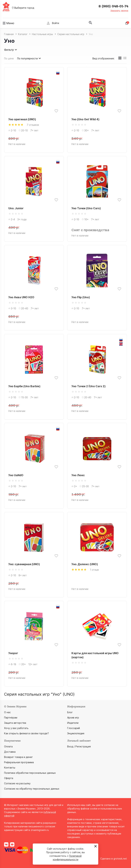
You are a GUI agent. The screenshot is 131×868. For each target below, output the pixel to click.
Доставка (10, 752)
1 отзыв (94, 570)
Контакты (10, 768)
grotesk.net (120, 859)
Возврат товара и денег (18, 757)
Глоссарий (74, 728)
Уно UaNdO (16, 475)
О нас (7, 712)
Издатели (73, 723)
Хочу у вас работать (16, 728)
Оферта (9, 778)
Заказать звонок (119, 11)
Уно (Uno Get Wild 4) (85, 119)
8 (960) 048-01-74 (113, 6)
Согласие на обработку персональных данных (32, 789)
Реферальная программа (19, 762)
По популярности (30, 58)
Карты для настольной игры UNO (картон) (95, 655)
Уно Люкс (78, 475)
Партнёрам (11, 718)
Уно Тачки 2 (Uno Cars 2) (89, 386)
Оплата (8, 746)
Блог (70, 712)
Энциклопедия (76, 733)
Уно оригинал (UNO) (22, 119)
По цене (9, 58)
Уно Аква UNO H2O (21, 297)
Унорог (13, 653)
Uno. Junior (16, 208)
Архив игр (73, 718)
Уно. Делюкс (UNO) (85, 564)
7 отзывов (33, 125)
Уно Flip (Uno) (81, 297)
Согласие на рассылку (17, 783)
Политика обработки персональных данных (30, 773)
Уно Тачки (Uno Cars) (86, 208)
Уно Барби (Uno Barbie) (24, 386)
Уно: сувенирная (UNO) (24, 564)
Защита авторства (15, 723)
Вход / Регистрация (79, 746)
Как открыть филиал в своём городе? (26, 733)
